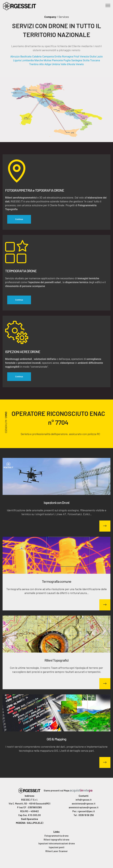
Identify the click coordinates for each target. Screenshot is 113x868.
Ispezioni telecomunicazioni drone (57, 843)
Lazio (100, 57)
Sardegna (77, 60)
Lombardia (28, 60)
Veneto (80, 64)
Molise (48, 60)
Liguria (17, 60)
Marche (39, 60)
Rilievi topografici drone (56, 840)
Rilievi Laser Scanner (57, 851)
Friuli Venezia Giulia (85, 57)
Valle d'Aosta (68, 64)
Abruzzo (15, 57)
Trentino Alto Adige (40, 64)
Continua (19, 219)
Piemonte (57, 60)
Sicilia (86, 60)
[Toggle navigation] (108, 5)
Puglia (67, 60)
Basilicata (26, 57)
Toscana (95, 60)
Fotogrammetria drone (56, 836)
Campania (48, 57)
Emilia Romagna (64, 57)
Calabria (37, 57)
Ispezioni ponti (57, 847)
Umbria (56, 64)
